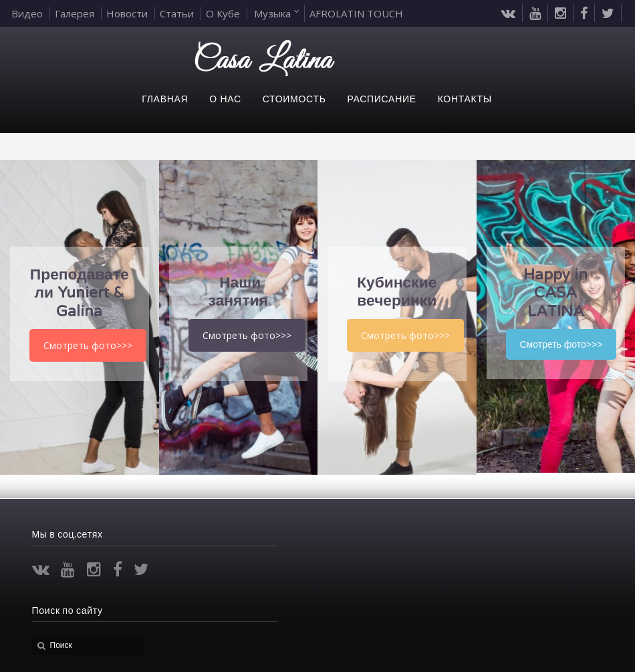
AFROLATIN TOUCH (356, 13)
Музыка (272, 13)
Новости (127, 13)
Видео (27, 13)
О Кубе (223, 13)
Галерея (75, 13)
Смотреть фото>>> (88, 345)
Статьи (177, 13)
